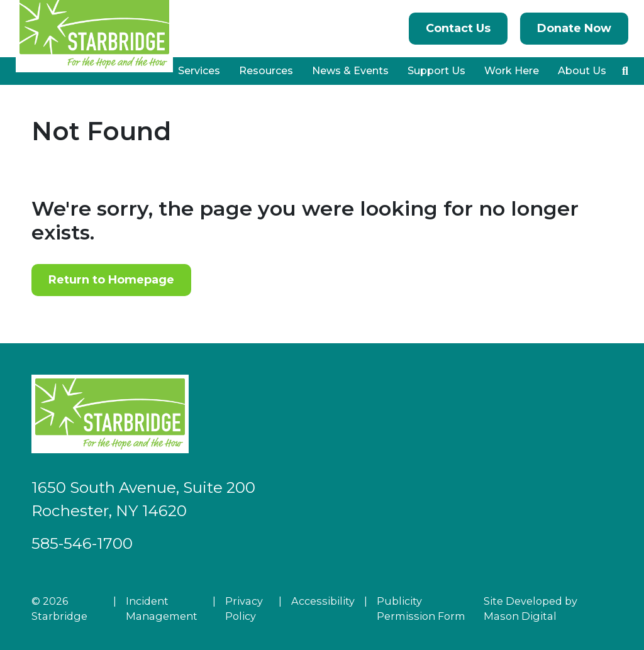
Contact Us (458, 28)
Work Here (512, 71)
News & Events (350, 71)
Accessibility (323, 601)
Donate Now (574, 28)
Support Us (436, 71)
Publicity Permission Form (421, 609)
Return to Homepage (111, 280)
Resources (266, 71)
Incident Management (162, 609)
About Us (582, 71)
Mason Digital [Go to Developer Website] (520, 616)
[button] (625, 71)
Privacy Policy (244, 609)
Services (199, 71)
